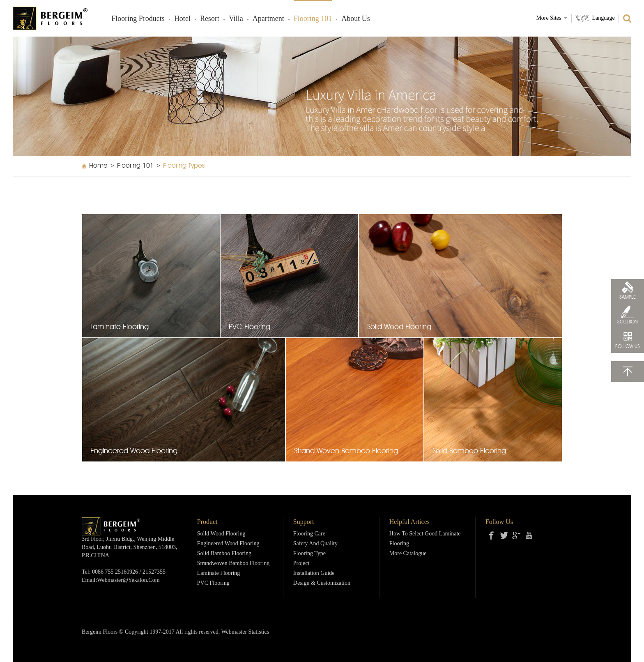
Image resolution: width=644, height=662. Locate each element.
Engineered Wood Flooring (228, 544)
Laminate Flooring (219, 573)
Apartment (268, 19)
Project (301, 564)
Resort (210, 19)
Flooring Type (309, 554)
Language (603, 18)
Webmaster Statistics (245, 632)
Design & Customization (322, 583)
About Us (356, 19)
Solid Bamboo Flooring (224, 554)
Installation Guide (314, 573)
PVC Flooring (213, 583)
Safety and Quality (315, 544)
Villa (236, 19)
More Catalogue (408, 554)
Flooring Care (309, 534)
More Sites (549, 18)
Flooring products (138, 19)
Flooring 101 (313, 19)
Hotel (182, 19)
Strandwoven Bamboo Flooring (233, 564)
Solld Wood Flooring (221, 534)
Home (98, 166)
